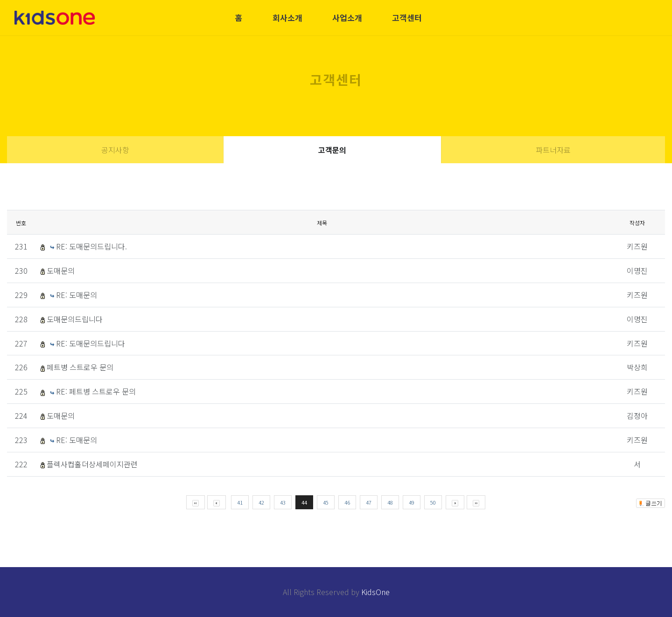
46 (347, 502)
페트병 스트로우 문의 (80, 367)
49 (412, 502)
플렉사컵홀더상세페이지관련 (92, 464)
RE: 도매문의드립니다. (91, 246)
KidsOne (375, 592)
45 (326, 502)
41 (240, 502)
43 (283, 502)
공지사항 (115, 150)
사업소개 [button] (347, 17)
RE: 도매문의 (77, 295)
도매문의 (61, 270)
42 (261, 502)
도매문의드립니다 (75, 319)
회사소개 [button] (287, 17)
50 (433, 502)
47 (369, 502)
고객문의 (332, 150)
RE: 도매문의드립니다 (91, 343)
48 (390, 502)
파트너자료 (553, 150)
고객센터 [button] (407, 17)
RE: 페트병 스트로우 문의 (96, 391)
